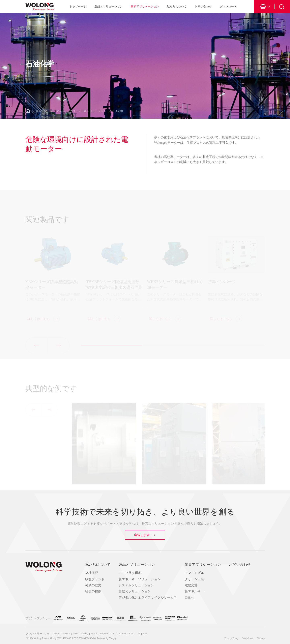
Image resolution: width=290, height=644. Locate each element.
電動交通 (191, 585)
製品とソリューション (109, 7)
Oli (138, 634)
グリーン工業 (194, 579)
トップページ (78, 7)
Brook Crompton (99, 634)
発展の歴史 (93, 585)
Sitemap (261, 638)
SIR (145, 634)
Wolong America (62, 634)
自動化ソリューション (135, 591)
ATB (75, 634)
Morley (84, 634)
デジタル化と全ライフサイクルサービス (148, 597)
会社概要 (92, 573)
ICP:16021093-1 (65, 638)
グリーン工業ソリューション (88, 111)
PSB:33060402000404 (85, 638)
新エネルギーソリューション (140, 579)
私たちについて (177, 7)
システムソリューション (136, 585)
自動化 (190, 597)
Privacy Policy (231, 638)
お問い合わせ (203, 7)
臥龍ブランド (95, 579)
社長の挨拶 (93, 591)
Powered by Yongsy (107, 638)
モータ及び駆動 (130, 573)
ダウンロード (228, 7)
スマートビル (194, 573)
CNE (113, 634)
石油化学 (118, 111)
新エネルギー (194, 591)
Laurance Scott (126, 634)
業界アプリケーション (145, 7)
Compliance (248, 638)
